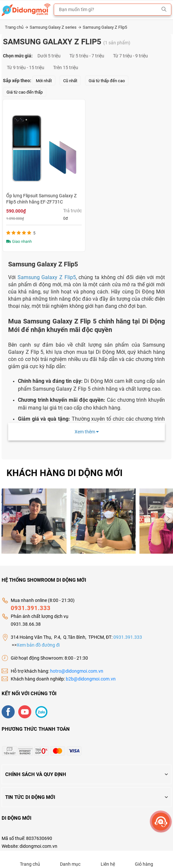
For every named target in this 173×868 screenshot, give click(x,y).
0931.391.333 (31, 608)
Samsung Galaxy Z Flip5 (105, 27)
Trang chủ (16, 27)
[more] (161, 822)
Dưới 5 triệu (49, 56)
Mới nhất (44, 81)
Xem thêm (87, 432)
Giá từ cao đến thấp (25, 92)
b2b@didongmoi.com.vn (91, 679)
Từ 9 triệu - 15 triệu (26, 67)
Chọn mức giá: (18, 56)
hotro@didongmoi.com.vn (77, 671)
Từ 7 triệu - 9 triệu (130, 56)
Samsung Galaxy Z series (55, 27)
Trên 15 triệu (66, 67)
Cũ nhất (70, 81)
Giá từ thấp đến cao (107, 81)
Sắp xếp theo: (17, 81)
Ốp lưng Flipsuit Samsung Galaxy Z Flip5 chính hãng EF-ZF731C (41, 199)
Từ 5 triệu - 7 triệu (87, 56)
